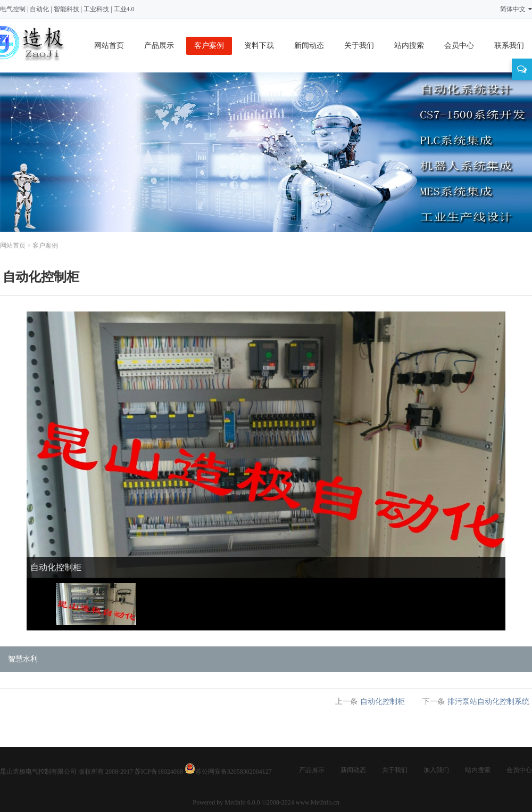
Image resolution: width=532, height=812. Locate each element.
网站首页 (109, 46)
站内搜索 (409, 46)
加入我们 (436, 770)
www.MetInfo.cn (318, 802)
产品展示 (159, 46)
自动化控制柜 (383, 702)
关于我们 (359, 46)
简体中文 (516, 9)
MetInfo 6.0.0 (242, 802)
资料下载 (259, 46)
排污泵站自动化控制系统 (488, 702)
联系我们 (509, 46)
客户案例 (209, 46)
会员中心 (459, 46)
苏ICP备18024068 (159, 772)
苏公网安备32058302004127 (234, 772)
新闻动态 (309, 46)
